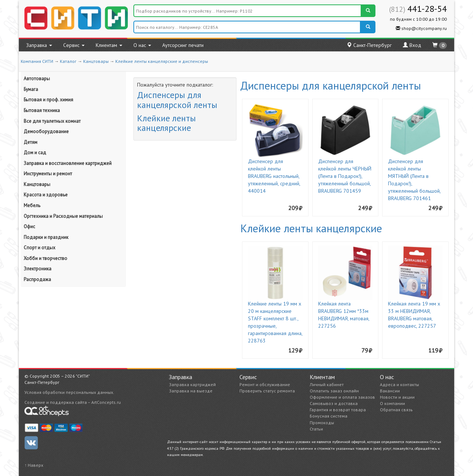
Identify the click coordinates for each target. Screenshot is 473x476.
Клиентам (109, 45)
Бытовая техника (42, 110)
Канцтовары (96, 61)
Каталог (68, 61)
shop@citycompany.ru (421, 28)
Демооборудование (46, 131)
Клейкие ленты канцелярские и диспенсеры (162, 61)
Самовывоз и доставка (334, 403)
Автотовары (37, 79)
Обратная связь (396, 410)
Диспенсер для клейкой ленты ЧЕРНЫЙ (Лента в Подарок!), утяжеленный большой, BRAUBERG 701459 (345, 176)
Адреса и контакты (399, 384)
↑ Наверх (34, 465)
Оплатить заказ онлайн (334, 391)
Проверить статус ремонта (267, 391)
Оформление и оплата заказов (342, 397)
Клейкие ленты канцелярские (166, 123)
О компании (392, 403)
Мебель (32, 205)
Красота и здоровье (46, 195)
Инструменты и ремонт (48, 174)
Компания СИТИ (37, 61)
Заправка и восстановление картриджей (68, 163)
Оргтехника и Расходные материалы (63, 216)
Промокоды (322, 423)
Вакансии (390, 391)
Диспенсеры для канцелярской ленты (177, 100)
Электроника (38, 269)
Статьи (316, 429)
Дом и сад (35, 153)
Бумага (31, 89)
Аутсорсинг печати (183, 45)
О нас (142, 45)
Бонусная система (329, 416)
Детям (30, 142)
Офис (29, 227)
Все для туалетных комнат (52, 121)
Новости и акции (397, 397)
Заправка (39, 45)
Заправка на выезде (191, 391)
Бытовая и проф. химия (48, 100)
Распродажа (37, 279)
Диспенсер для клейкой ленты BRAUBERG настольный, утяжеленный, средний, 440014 (274, 176)
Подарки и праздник (46, 237)
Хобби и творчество (45, 258)
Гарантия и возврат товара (338, 410)
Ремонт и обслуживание (265, 384)
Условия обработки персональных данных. (69, 392)
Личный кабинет (327, 384)
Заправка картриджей (192, 384)
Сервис (74, 45)
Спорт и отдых (40, 248)
